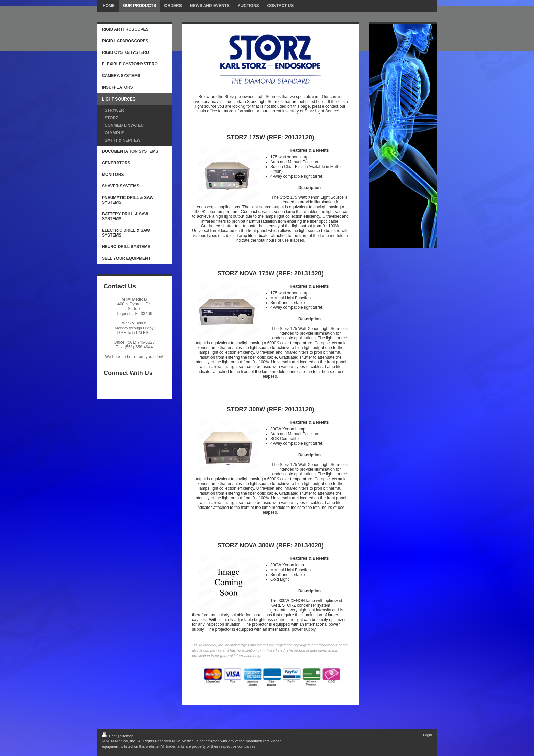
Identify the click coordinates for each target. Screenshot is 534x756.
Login (428, 735)
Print (110, 736)
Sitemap (127, 736)
